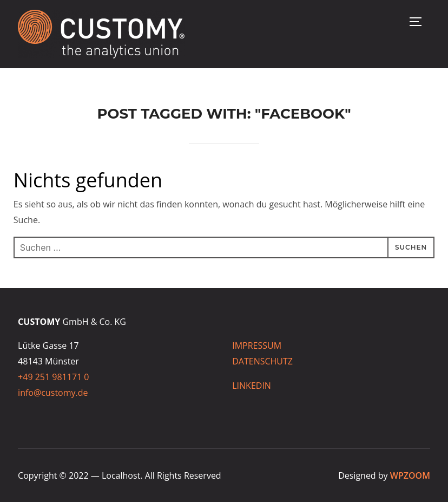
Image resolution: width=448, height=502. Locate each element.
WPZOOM (410, 475)
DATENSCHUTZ (262, 361)
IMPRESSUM (258, 345)
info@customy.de (53, 393)
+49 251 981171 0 (53, 377)
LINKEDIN (252, 386)
